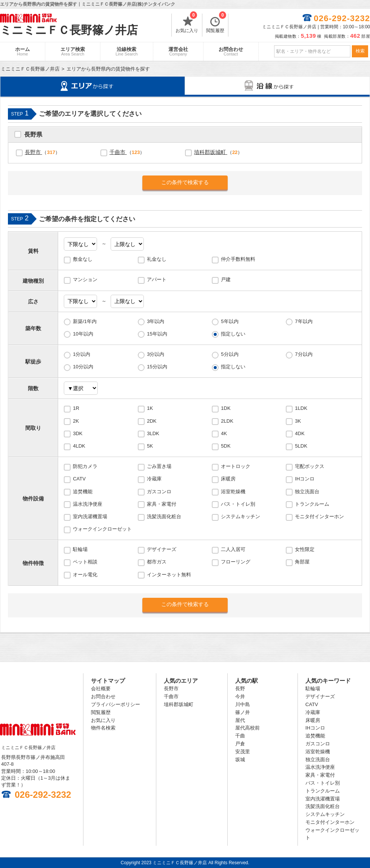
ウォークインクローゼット (102, 529)
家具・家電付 (162, 504)
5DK (226, 446)
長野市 (34, 152)
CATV (79, 479)
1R (76, 408)
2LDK (227, 421)
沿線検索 (127, 51)
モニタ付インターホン (319, 516)
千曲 (240, 736)
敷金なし (83, 259)
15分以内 (157, 367)
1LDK (301, 408)
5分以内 (230, 354)
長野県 (33, 135)
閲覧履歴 (216, 23)
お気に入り (187, 23)
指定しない (233, 334)
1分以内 (82, 354)
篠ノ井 (243, 712)
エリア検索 (73, 51)
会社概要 (101, 689)
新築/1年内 (85, 321)
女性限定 (305, 549)
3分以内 (156, 354)
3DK (78, 433)
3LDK (153, 433)
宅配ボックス (310, 466)
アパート (157, 279)
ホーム (22, 51)
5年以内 (230, 321)
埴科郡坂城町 (211, 152)
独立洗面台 (307, 492)
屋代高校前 (247, 728)
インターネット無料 (169, 575)
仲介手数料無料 (238, 259)
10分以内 (83, 367)
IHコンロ (305, 479)
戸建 (226, 279)
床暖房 (228, 479)
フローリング (236, 562)
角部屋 (302, 562)
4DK (300, 433)
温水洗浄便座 (88, 504)
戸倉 (240, 744)
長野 (240, 689)
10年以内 (83, 334)
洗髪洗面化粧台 (164, 516)
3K (298, 421)
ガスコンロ (159, 492)
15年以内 (157, 334)
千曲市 (118, 152)
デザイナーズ (162, 549)
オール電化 (85, 575)
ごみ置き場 (159, 466)
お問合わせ (231, 51)
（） (43, 152)
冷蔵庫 (154, 479)
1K (150, 408)
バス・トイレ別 (238, 504)
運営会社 (178, 51)
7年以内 (304, 321)
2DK (152, 421)
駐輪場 (80, 549)
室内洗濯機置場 (90, 516)
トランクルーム (312, 504)
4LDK (79, 446)
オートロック (236, 466)
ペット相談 (85, 562)
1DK (226, 408)
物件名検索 (103, 728)
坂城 (240, 759)
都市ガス (157, 562)
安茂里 (243, 752)
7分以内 (304, 354)
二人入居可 (233, 549)
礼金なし (157, 259)
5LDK (301, 446)
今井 (240, 696)
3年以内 (156, 321)
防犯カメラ (85, 466)
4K (224, 433)
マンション (85, 279)
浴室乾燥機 (233, 492)
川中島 (243, 704)
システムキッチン (240, 516)
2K (76, 421)
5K (150, 446)
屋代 (240, 720)
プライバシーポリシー (116, 704)
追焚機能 (83, 492)
